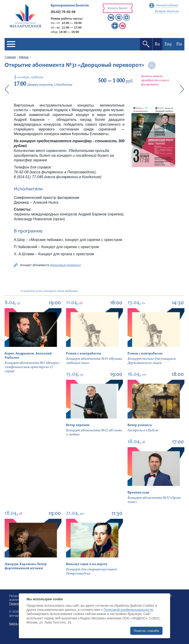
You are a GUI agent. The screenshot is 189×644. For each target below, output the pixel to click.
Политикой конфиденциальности (128, 610)
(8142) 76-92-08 (63, 12)
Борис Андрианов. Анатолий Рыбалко (28, 355)
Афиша (24, 57)
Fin (179, 44)
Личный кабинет (167, 6)
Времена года (138, 492)
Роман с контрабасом (84, 353)
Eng (168, 44)
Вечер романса (140, 425)
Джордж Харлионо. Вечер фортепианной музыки (26, 566)
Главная (10, 57)
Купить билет (118, 8)
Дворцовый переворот (65, 265)
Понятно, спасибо (146, 631)
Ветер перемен (78, 425)
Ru (157, 44)
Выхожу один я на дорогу (87, 564)
